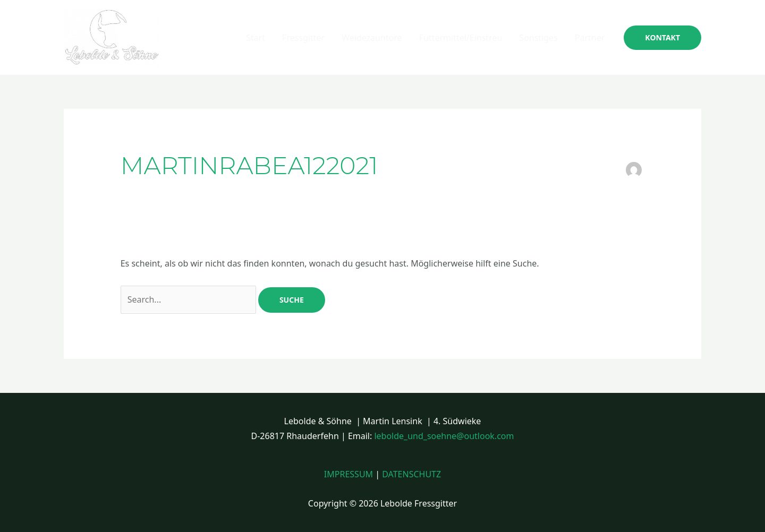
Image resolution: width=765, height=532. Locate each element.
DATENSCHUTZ (411, 474)
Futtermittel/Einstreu (461, 38)
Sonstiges (538, 38)
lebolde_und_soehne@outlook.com (444, 436)
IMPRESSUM (348, 474)
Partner (590, 38)
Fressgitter (303, 38)
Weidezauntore (372, 38)
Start (256, 38)
